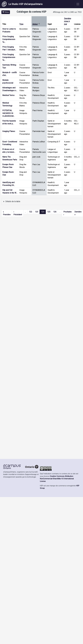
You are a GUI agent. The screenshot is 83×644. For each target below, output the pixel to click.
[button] (6, 12)
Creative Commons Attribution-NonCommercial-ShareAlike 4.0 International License (57, 479)
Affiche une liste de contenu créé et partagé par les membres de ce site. (41, 202)
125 (49, 212)
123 (37, 212)
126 (55, 212)
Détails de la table (13, 201)
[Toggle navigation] (78, 4)
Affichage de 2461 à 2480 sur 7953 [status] (67, 12)
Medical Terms (8, 95)
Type (21, 24)
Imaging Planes (9, 131)
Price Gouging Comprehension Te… (9, 39)
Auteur (36, 24)
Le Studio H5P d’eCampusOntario (22, 4)
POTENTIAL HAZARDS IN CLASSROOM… (8, 113)
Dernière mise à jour (68, 21)
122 (31, 212)
